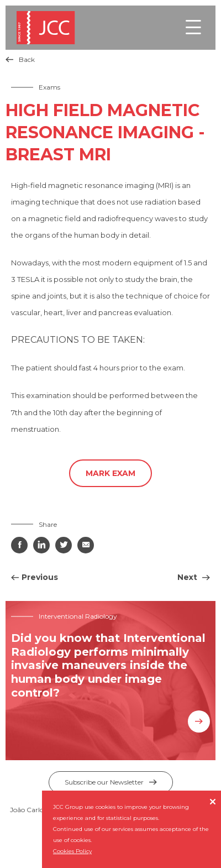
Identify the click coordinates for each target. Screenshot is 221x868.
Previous (40, 577)
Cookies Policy (72, 851)
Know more (199, 721)
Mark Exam (110, 473)
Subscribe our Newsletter (111, 782)
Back (20, 59)
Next (188, 577)
